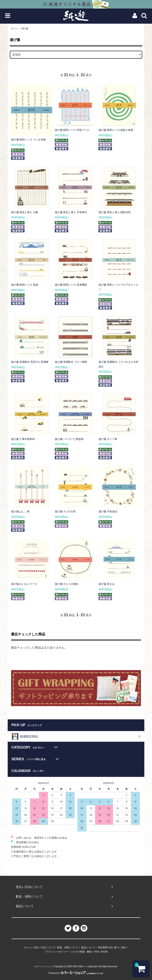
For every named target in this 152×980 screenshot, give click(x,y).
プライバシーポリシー (56, 952)
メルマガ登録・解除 (81, 952)
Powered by (76, 973)
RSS (97, 952)
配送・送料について (68, 947)
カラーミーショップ (44, 966)
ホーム (14, 28)
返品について (88, 947)
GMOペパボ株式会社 (88, 966)
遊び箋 (25, 28)
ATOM (104, 952)
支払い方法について (44, 947)
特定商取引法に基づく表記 (112, 947)
